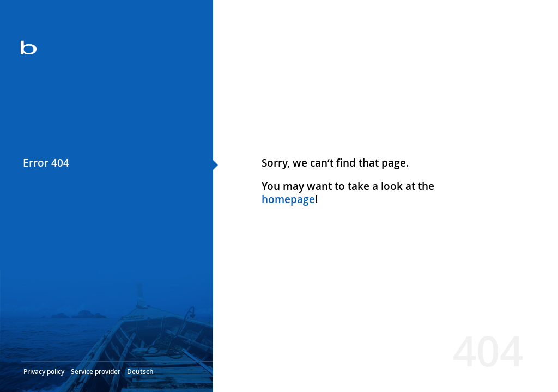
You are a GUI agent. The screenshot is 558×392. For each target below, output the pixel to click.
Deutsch (140, 372)
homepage (288, 199)
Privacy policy (44, 372)
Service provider (96, 372)
